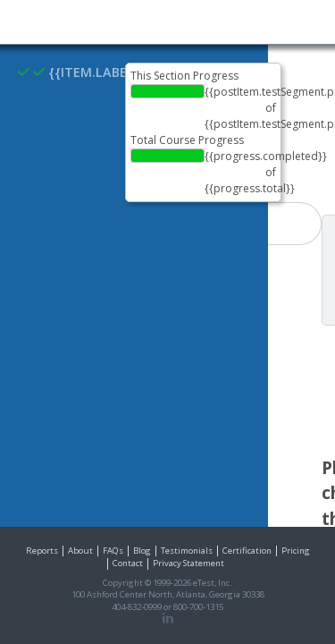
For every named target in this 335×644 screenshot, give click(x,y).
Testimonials (187, 551)
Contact (128, 563)
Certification (247, 551)
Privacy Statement (188, 563)
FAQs (113, 551)
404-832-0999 (137, 607)
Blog (142, 551)
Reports (42, 551)
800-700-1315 (198, 607)
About (80, 551)
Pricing (296, 551)
